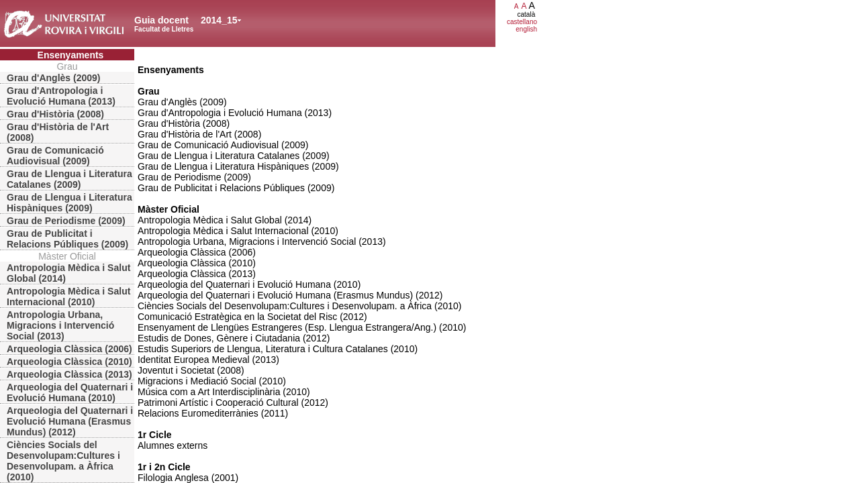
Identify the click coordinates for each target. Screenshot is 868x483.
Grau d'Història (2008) (55, 114)
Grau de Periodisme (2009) (66, 221)
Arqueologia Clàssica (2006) (69, 349)
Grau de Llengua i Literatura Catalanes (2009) (69, 179)
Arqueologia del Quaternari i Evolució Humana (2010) (70, 392)
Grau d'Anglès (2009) (53, 78)
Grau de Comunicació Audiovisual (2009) (55, 156)
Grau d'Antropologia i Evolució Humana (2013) (61, 96)
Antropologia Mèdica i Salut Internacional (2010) (68, 297)
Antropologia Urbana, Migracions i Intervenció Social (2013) (60, 325)
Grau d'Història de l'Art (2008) (58, 132)
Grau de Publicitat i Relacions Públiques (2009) (67, 239)
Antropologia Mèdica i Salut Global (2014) (68, 273)
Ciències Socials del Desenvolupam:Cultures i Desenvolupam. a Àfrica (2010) (63, 461)
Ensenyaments (71, 55)
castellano (522, 22)
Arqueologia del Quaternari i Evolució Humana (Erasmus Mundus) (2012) (70, 421)
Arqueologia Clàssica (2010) (69, 362)
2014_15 (219, 20)
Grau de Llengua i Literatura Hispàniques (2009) (69, 203)
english (526, 29)
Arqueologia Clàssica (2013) (69, 374)
